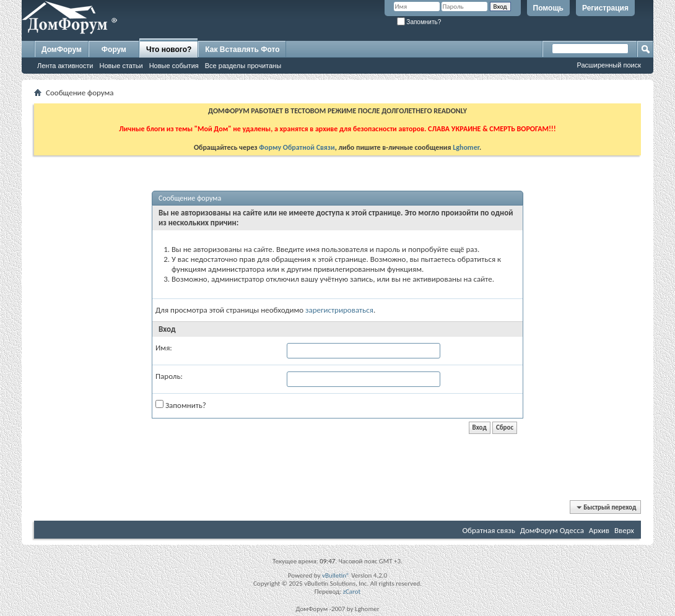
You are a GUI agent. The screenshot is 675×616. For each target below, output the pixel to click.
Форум (114, 50)
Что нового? (169, 50)
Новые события (174, 66)
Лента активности (65, 66)
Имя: (164, 348)
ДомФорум (62, 50)
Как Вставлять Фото (242, 50)
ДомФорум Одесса (552, 530)
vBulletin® (336, 575)
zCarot (352, 592)
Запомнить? (419, 22)
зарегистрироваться (339, 310)
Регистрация (605, 8)
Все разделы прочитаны (243, 66)
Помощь (548, 8)
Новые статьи (121, 66)
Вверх (624, 530)
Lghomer (466, 147)
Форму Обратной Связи (297, 147)
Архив (599, 530)
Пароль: (169, 376)
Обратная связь (488, 530)
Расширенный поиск (609, 65)
